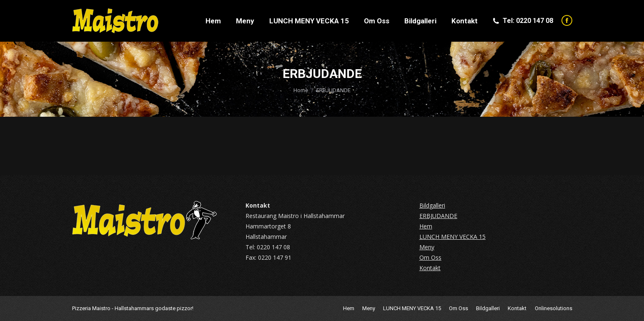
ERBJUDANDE (438, 216)
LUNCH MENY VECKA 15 (452, 237)
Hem (426, 226)
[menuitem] (213, 21)
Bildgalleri (432, 205)
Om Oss (430, 257)
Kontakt (430, 268)
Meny (427, 247)
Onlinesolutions (554, 308)
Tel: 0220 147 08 (522, 21)
